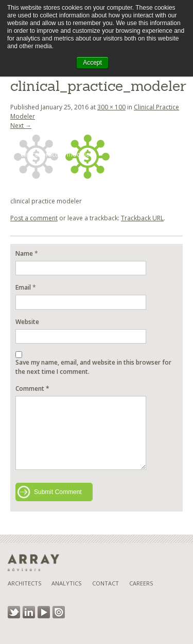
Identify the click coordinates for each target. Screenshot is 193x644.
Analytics (66, 583)
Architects (24, 583)
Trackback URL (142, 218)
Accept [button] (92, 63)
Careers (141, 583)
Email (23, 287)
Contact (106, 583)
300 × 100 (111, 107)
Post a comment (34, 218)
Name (24, 253)
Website (27, 322)
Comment (32, 389)
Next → (21, 126)
